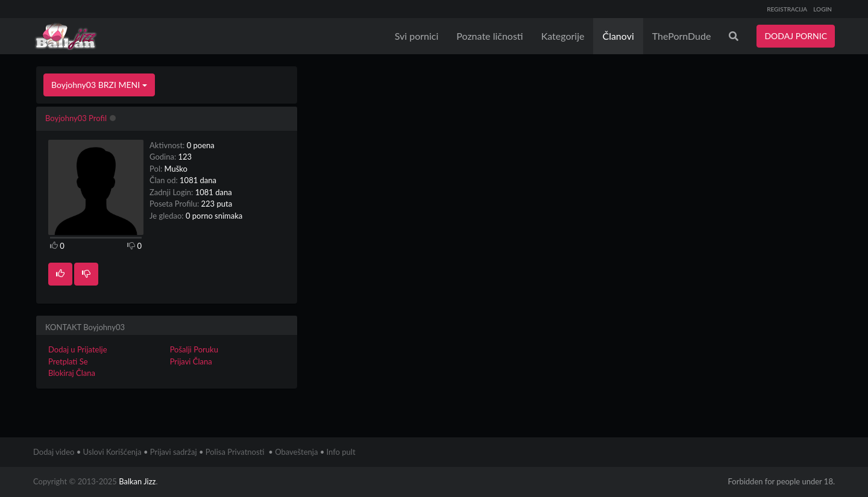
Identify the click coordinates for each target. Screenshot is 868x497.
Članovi (618, 36)
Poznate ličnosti (489, 36)
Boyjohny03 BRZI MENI (99, 85)
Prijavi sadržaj (174, 452)
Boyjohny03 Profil (76, 118)
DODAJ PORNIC (796, 36)
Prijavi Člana (191, 361)
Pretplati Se (68, 361)
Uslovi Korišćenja (112, 452)
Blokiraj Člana (72, 373)
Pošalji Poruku (194, 349)
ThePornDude (682, 36)
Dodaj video (54, 452)
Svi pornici (417, 36)
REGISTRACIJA (787, 9)
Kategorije (563, 36)
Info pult (341, 452)
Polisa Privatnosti (235, 452)
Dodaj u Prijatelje (78, 349)
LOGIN (822, 9)
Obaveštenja (296, 452)
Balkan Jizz (137, 481)
